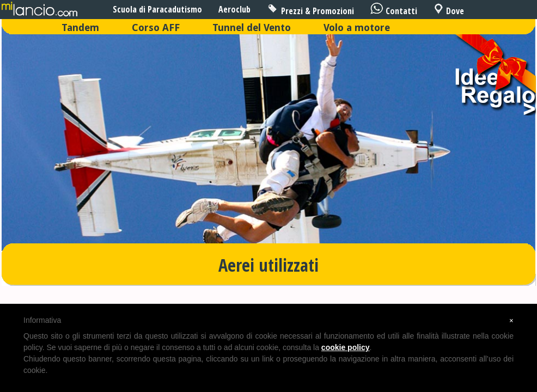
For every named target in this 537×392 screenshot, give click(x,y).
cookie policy (346, 347)
